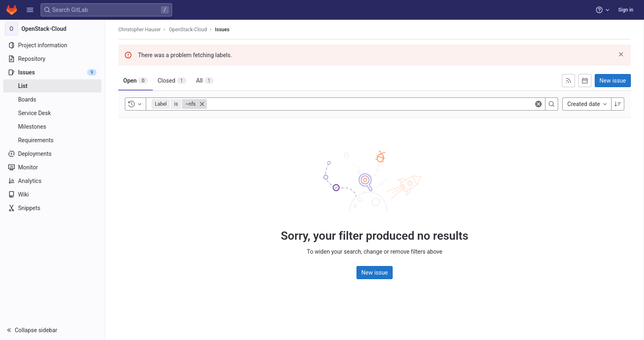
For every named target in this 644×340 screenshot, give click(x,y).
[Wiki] (52, 194)
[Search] (552, 104)
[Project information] (52, 45)
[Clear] (538, 104)
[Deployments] (52, 154)
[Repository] (52, 59)
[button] (30, 10)
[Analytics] (52, 181)
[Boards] (52, 99)
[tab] (136, 81)
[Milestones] (52, 127)
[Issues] (52, 72)
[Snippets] (52, 208)
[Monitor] (52, 167)
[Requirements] (52, 140)
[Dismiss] (621, 54)
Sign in (626, 10)
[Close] (202, 104)
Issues (222, 30)
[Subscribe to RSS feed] (568, 81)
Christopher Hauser (139, 30)
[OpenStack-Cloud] (53, 29)
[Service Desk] (52, 113)
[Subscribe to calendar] (585, 81)
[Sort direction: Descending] (618, 104)
